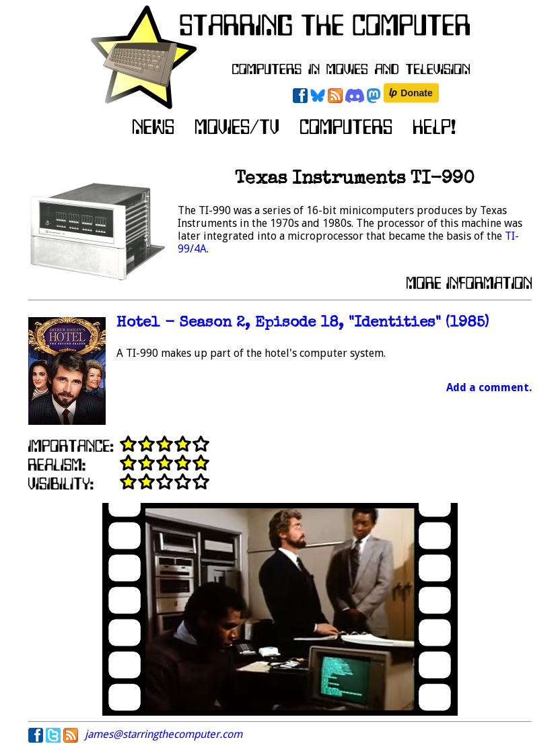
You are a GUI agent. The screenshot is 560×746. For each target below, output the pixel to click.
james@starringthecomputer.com (164, 734)
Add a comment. (489, 387)
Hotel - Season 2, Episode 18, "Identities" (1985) (303, 324)
